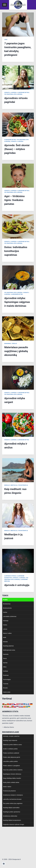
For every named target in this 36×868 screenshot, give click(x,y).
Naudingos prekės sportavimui (12, 812)
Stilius (5, 667)
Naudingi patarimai (8, 646)
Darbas (5, 612)
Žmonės (5, 688)
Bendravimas (7, 604)
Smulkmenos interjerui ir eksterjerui (13, 795)
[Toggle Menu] (5, 5)
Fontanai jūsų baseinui (9, 791)
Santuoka (6, 654)
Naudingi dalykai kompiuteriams (12, 820)
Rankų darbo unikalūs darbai (11, 782)
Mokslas (7, 485)
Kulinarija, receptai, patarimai (11, 736)
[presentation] (18, 24)
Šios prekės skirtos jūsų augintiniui (13, 803)
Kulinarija (6, 621)
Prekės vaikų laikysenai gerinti (12, 757)
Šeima (5, 658)
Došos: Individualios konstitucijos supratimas (16, 251)
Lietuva (5, 629)
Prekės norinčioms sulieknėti (11, 753)
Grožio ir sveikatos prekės (10, 749)
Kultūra (5, 625)
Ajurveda (14, 93)
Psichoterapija (23, 485)
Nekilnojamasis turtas (9, 650)
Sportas (5, 663)
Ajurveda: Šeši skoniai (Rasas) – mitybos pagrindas (17, 149)
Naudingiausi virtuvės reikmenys (12, 774)
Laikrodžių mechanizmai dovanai (12, 799)
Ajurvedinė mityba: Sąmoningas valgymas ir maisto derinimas (17, 302)
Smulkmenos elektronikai (10, 816)
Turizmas (6, 684)
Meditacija (14, 485)
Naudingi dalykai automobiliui (11, 808)
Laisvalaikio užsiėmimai (10, 616)
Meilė (5, 637)
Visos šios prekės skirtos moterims (13, 770)
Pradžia (5, 600)
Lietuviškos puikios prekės (10, 761)
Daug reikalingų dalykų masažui (12, 778)
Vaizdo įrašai (7, 692)
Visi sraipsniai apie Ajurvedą (13, 94)
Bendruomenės (7, 608)
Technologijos (7, 679)
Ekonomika (8, 344)
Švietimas (6, 675)
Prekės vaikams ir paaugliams (11, 766)
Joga (6, 40)
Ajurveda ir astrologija (17, 585)
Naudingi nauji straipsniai (10, 740)
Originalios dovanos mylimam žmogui (14, 824)
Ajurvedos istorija (10, 576)
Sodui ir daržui (7, 787)
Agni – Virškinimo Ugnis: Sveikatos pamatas (14, 200)
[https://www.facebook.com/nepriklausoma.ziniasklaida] (4, 864)
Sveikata (7, 93)
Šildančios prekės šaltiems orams (12, 745)
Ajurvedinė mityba (23, 93)
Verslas (14, 344)
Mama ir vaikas (7, 633)
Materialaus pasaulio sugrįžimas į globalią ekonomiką (16, 351)
